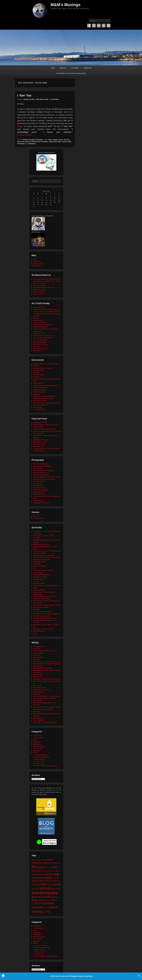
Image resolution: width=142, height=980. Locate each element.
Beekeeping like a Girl (40, 422)
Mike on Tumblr (38, 294)
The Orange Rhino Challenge (42, 612)
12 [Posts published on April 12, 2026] (34, 200)
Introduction (37, 742)
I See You (67, 140)
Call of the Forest (39, 370)
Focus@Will (37, 564)
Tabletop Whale (38, 518)
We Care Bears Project (40, 348)
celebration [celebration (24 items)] (50, 871)
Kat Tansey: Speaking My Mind (43, 570)
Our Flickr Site (38, 483)
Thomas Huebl (67, 142)
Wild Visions (37, 351)
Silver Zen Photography (41, 490)
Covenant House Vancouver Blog (44, 555)
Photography (37, 744)
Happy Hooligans (39, 320)
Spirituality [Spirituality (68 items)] (48, 903)
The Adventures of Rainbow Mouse (46, 766)
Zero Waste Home (39, 409)
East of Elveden (38, 375)
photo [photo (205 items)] (36, 893)
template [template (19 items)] (46, 908)
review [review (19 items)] (50, 900)
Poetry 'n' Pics (40, 761)
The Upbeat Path (38, 446)
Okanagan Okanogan (40, 390)
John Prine (21, 142)
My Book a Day (38, 675)
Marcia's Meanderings (42, 757)
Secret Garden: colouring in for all (44, 335)
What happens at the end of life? (43, 629)
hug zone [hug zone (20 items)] (50, 884)
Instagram (108, 26)
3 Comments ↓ (55, 99)
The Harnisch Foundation (41, 607)
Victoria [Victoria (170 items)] (37, 912)
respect (51, 142)
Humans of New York (40, 472)
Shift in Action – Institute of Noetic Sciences (47, 605)
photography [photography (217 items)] (49, 893)
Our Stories (75, 68)
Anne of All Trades (39, 307)
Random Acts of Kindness (40, 142)
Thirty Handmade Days (40, 344)
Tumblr (104, 26)
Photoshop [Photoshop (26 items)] (54, 897)
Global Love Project (39, 566)
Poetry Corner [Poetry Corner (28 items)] (42, 900)
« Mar (33, 207)
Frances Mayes (38, 657)
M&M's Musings (66, 5)
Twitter (94, 26)
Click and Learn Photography (42, 466)
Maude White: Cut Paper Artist (43, 325)
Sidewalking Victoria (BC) (41, 440)
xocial (35, 633)
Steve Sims (58, 142)
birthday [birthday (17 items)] (49, 867)
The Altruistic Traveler (40, 442)
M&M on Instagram (39, 283)
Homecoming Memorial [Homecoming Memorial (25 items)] (52, 881)
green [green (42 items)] (34, 878)
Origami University (39, 333)
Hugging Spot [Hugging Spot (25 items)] (36, 884)
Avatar (20, 126)
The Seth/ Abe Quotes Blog (42, 616)
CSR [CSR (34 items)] (41, 874)
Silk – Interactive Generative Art (43, 338)
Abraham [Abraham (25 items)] (35, 860)
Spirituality (39, 140)
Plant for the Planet (39, 392)
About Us (63, 68)
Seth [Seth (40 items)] (54, 900)
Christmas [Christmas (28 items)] (35, 874)
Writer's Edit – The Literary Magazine (45, 722)
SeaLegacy (37, 394)
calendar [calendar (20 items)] (43, 871)
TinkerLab (36, 346)
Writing (35, 753)
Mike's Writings (40, 759)
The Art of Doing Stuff (40, 340)
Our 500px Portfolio (39, 481)
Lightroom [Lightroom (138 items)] (45, 888)
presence (28, 142)
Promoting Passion (39, 488)
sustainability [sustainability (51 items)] (38, 907)
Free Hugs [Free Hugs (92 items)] (53, 874)
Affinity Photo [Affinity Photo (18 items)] (56, 863)
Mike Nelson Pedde (42, 99)
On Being (36, 581)
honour (61, 140)
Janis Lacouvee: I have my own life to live (46, 662)
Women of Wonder (39, 631)
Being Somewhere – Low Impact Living (46, 364)
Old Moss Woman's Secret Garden (44, 479)
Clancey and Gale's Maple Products (44, 429)
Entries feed (37, 261)
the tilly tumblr (37, 701)
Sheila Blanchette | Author (41, 690)
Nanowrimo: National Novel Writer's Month (47, 679)
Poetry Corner (40, 764)
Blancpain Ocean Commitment (43, 368)
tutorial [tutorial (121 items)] (53, 907)
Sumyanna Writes (39, 492)
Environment (37, 735)
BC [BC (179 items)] (34, 867)
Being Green (39, 738)
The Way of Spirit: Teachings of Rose (45, 618)
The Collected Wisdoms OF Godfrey (45, 698)
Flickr (99, 26)
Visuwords (36, 711)
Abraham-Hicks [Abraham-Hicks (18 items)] (42, 860)
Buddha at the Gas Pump (41, 544)
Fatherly (36, 318)
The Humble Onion (39, 444)
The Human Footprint (40, 401)
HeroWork (36, 377)
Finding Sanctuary (39, 562)
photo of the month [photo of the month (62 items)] (41, 897)
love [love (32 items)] (53, 889)
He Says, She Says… (42, 755)
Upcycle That (37, 407)
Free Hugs (39, 748)
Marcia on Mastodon (40, 290)
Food (35, 740)
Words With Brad (38, 720)
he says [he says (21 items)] (54, 878)
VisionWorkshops (39, 501)
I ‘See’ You (24, 95)
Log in (35, 259)
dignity (55, 140)
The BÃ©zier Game (39, 494)
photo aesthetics (38, 485)
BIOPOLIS (36, 366)
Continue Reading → (25, 135)
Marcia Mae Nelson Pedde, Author (44, 288)
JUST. (35, 568)
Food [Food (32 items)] (45, 874)
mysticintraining (38, 579)
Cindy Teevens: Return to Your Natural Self (47, 551)
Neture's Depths (38, 383)
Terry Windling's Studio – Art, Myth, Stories (47, 696)
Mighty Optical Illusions (40, 327)
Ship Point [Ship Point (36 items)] (39, 904)
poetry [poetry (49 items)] (34, 900)
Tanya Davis (37, 694)
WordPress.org (38, 266)
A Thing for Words (39, 646)
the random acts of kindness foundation (46, 614)
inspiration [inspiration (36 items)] (57, 884)
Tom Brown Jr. (22, 144)
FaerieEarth (37, 655)
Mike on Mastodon (39, 292)
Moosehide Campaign (40, 577)
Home (53, 68)
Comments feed (38, 264)
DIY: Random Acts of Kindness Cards (45, 651)
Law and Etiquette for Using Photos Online (47, 477)
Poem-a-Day (37, 685)
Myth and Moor (38, 677)
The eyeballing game (40, 342)
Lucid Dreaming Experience (42, 575)
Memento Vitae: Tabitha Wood (43, 668)
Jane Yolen (37, 659)
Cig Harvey (37, 649)
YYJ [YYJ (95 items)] (48, 912)
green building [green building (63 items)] (44, 878)
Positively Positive (39, 583)
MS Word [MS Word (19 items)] (58, 889)
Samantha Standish (39, 590)
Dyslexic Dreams (38, 653)
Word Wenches (38, 718)
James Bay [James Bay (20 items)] (35, 889)
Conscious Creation (39, 553)
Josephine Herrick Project (41, 475)
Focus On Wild (38, 468)
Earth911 (36, 372)
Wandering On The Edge (41, 503)
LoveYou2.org (37, 573)
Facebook (89, 26)
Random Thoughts (29, 140)
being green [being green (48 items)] (42, 867)
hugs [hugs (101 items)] (44, 884)
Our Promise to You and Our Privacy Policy (71, 73)
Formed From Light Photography (43, 470)
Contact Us (88, 68)
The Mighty (37, 609)
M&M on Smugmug (39, 285)
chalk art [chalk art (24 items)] (56, 871)
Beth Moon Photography (41, 464)
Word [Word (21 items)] (44, 912)
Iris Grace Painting (39, 322)
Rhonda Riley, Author (40, 688)
